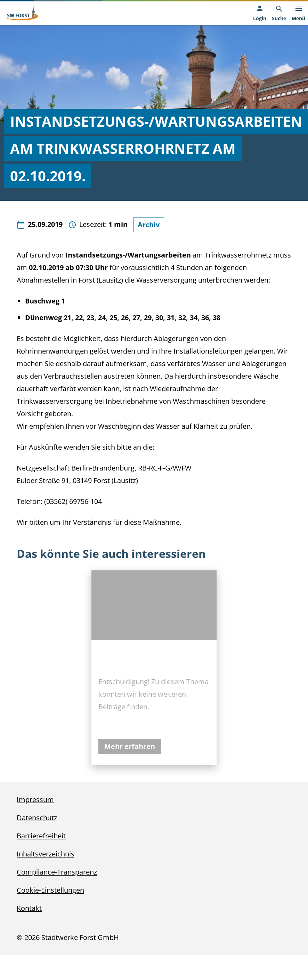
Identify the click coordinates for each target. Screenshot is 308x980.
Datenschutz (37, 818)
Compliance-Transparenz (57, 872)
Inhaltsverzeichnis (46, 854)
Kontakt (29, 908)
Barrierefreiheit (41, 836)
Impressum (35, 800)
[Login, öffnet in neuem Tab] (260, 13)
